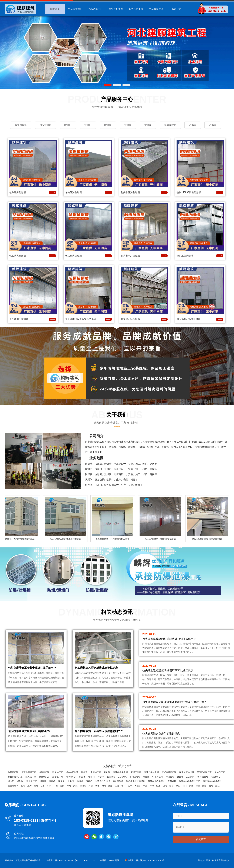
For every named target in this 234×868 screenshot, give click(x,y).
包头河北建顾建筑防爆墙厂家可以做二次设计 (169, 670)
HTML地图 (114, 860)
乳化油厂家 (58, 772)
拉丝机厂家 (13, 772)
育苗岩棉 (172, 781)
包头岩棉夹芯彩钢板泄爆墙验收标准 (96, 668)
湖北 (97, 786)
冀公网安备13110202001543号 (150, 860)
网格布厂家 (220, 772)
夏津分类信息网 (151, 772)
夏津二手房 (136, 772)
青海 (152, 786)
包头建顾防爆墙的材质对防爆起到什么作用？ (169, 639)
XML (93, 860)
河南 (91, 786)
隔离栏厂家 (31, 777)
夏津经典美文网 (120, 772)
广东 (49, 786)
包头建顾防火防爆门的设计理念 (161, 734)
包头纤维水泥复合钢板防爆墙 (81, 319)
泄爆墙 (61, 781)
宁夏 (145, 786)
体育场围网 (203, 777)
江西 (117, 786)
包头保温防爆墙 (73, 192)
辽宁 (130, 786)
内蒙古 (138, 786)
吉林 (123, 786)
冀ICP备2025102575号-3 (67, 860)
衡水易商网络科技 (221, 860)
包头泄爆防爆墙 (18, 192)
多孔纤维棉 (118, 781)
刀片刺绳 (122, 777)
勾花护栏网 (157, 777)
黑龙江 (83, 786)
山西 (171, 786)
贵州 (62, 786)
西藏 (204, 786)
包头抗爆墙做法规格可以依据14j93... (30, 731)
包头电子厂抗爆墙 (130, 256)
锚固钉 (11, 781)
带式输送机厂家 (169, 772)
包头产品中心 (96, 9)
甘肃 (43, 786)
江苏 (110, 786)
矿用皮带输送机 (187, 772)
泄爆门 (71, 781)
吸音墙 (180, 777)
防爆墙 (80, 781)
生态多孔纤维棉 (103, 781)
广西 (56, 786)
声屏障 (101, 777)
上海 (165, 786)
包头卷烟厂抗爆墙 (19, 319)
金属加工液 (96, 772)
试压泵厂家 (44, 772)
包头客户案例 (116, 9)
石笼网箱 (111, 777)
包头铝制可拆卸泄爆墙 (188, 319)
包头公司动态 (156, 9)
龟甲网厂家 (71, 777)
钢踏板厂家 (44, 777)
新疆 (198, 786)
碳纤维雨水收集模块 (136, 781)
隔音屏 (146, 777)
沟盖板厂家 (216, 777)
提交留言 (201, 839)
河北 (75, 786)
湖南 (104, 786)
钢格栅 (43, 781)
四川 (185, 786)
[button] (108, 85)
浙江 (217, 786)
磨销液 (84, 772)
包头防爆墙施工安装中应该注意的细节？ (32, 668)
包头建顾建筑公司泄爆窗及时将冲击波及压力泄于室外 (175, 702)
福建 (36, 786)
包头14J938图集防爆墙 (189, 192)
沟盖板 (82, 777)
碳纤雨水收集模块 (156, 781)
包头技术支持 (136, 9)
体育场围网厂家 (29, 772)
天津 (191, 786)
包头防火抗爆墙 (73, 256)
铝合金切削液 (72, 772)
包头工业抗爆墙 (185, 256)
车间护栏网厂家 (204, 772)
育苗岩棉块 (13, 786)
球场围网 (170, 777)
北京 (23, 786)
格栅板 (52, 781)
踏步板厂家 (58, 777)
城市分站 (176, 9)
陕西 (178, 786)
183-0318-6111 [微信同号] (35, 820)
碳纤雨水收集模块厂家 (189, 781)
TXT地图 (102, 860)
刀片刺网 (190, 777)
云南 (211, 786)
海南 (69, 786)
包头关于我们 (75, 9)
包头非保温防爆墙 (130, 192)
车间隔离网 (135, 777)
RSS (86, 860)
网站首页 (55, 9)
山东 (158, 786)
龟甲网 (91, 777)
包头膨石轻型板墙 (130, 319)
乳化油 (107, 772)
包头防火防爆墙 (18, 256)
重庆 (29, 786)
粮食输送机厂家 (15, 777)
